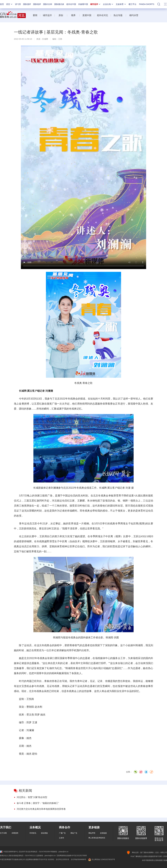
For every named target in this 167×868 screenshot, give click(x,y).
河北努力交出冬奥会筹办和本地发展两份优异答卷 (41, 809)
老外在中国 (71, 4)
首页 (2, 4)
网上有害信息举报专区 (97, 838)
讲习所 (18, 4)
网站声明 (92, 833)
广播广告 (62, 833)
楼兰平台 (132, 4)
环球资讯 (33, 833)
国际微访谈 (59, 4)
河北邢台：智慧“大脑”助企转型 (32, 797)
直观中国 (87, 15)
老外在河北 (102, 15)
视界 (73, 15)
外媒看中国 (83, 4)
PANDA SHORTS (147, 4)
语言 (9, 4)
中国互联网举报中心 (9, 852)
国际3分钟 (48, 4)
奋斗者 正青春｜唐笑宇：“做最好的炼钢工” (38, 803)
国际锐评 (37, 4)
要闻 (35, 15)
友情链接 (103, 833)
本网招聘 (15, 833)
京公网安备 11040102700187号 (101, 859)
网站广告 (74, 833)
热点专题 (118, 15)
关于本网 (3, 833)
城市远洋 (95, 4)
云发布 (62, 838)
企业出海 (108, 4)
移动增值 (44, 833)
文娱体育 (121, 4)
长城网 (45, 39)
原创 (61, 15)
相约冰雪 (134, 15)
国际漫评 (27, 4)
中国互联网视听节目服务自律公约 (13, 859)
